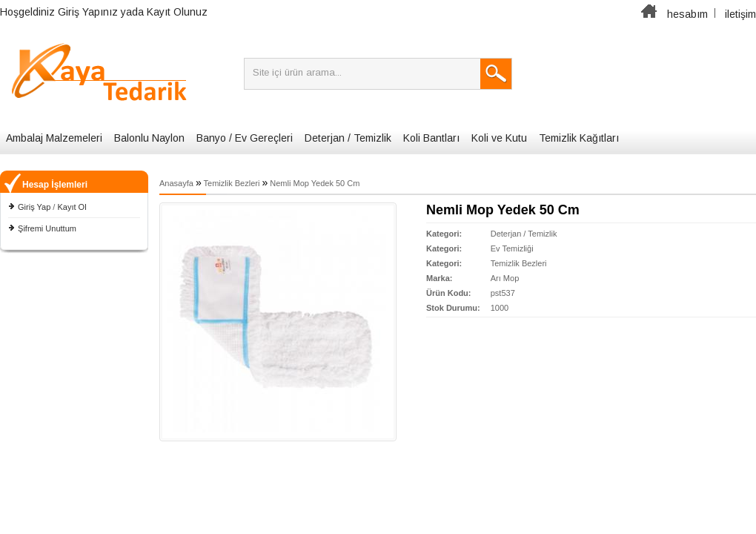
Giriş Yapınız (88, 12)
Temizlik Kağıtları (579, 138)
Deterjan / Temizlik (348, 138)
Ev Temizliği (512, 248)
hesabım (687, 14)
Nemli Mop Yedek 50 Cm (315, 183)
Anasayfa (176, 183)
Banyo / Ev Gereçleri (245, 138)
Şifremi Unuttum (47, 228)
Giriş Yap (34, 207)
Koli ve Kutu (499, 138)
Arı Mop (505, 278)
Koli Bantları (431, 138)
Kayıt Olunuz (177, 12)
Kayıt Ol (72, 207)
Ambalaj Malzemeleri (54, 138)
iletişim (740, 14)
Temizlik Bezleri (232, 183)
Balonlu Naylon (149, 138)
